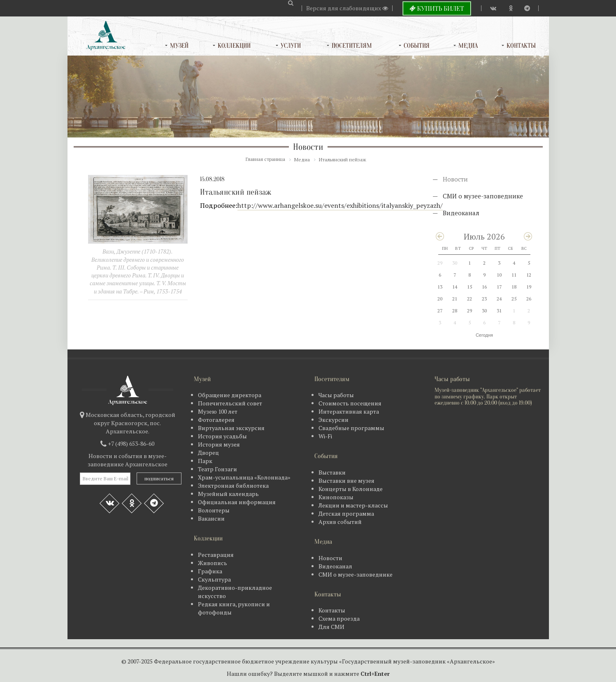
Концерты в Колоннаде (351, 489)
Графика (210, 571)
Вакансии (211, 518)
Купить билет (437, 8)
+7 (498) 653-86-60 (131, 443)
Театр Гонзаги (217, 469)
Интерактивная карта (349, 411)
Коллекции (234, 46)
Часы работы (336, 395)
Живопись (213, 563)
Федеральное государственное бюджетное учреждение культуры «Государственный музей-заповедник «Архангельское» (324, 661)
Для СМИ (331, 627)
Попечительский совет (230, 403)
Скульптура (214, 579)
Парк (205, 461)
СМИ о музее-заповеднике (483, 196)
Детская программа (346, 513)
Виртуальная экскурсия (231, 428)
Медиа (468, 46)
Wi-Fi (325, 436)
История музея (219, 444)
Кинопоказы (336, 497)
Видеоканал (461, 213)
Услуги (291, 46)
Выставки (332, 472)
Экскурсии (334, 420)
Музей (179, 46)
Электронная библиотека (233, 485)
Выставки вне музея (346, 481)
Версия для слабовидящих (347, 8)
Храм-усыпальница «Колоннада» (244, 477)
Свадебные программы (351, 428)
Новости (455, 179)
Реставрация (216, 555)
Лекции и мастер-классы (353, 505)
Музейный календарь (228, 494)
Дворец (208, 453)
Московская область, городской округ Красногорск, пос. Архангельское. (130, 423)
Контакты (521, 46)
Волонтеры (214, 510)
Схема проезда (339, 618)
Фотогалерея (216, 420)
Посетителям (352, 46)
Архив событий (340, 522)
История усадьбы (222, 436)
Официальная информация (237, 502)
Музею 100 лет (218, 411)
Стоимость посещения (350, 403)
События (417, 46)
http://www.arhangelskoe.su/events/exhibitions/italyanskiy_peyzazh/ (340, 205)
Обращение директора (230, 395)
